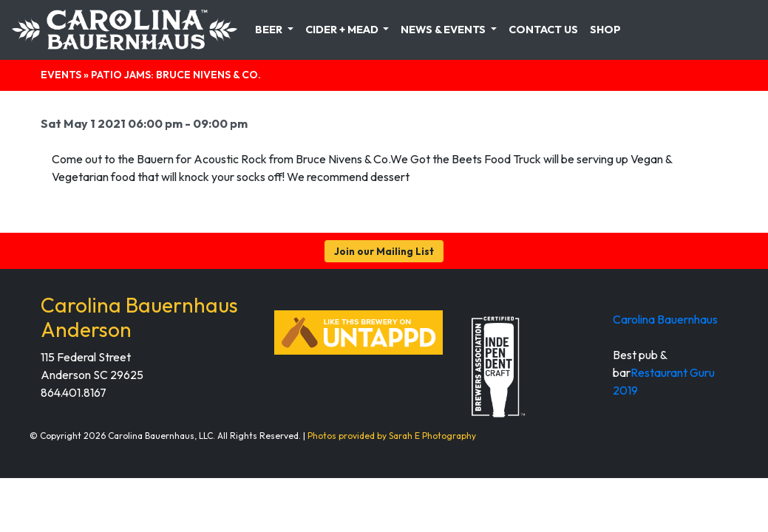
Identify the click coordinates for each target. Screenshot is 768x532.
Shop (605, 30)
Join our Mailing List (384, 251)
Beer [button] (270, 30)
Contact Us (543, 30)
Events (61, 75)
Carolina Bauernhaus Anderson (139, 317)
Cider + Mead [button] (343, 30)
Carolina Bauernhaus (665, 319)
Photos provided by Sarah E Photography (392, 436)
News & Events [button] (444, 30)
